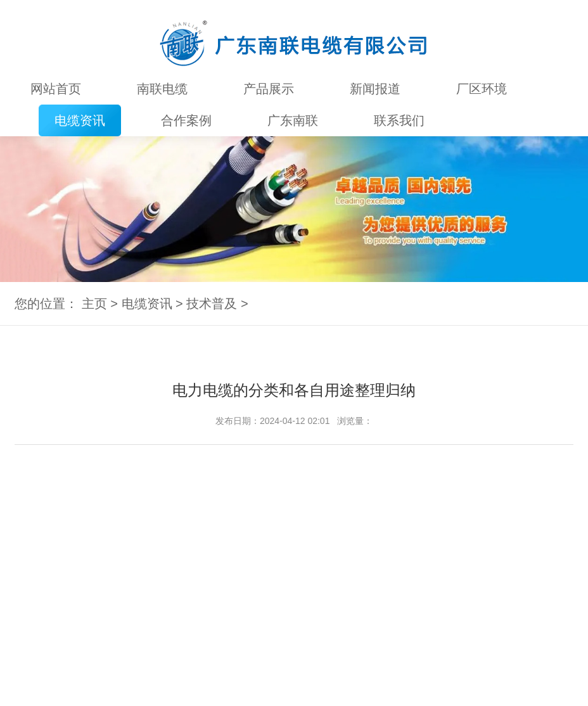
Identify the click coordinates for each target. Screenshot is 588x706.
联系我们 (399, 120)
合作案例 (186, 120)
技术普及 (212, 304)
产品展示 (269, 89)
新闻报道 (375, 89)
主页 (94, 304)
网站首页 (56, 89)
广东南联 (293, 120)
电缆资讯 (80, 120)
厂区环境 (482, 89)
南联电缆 (162, 89)
